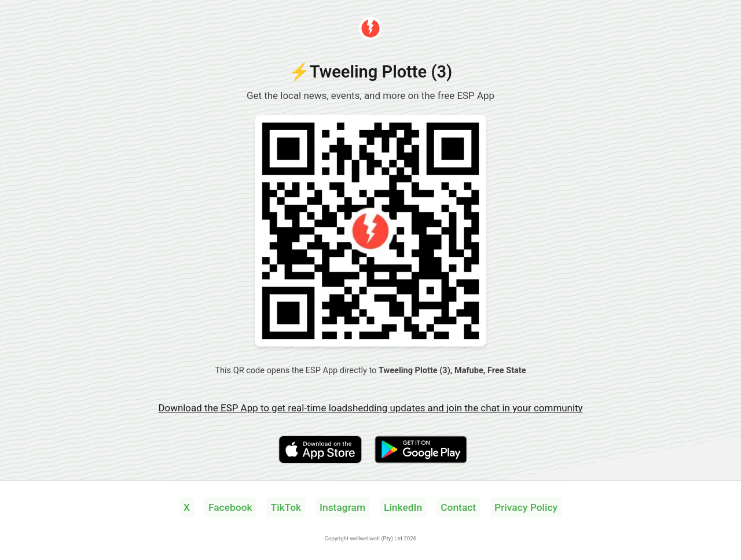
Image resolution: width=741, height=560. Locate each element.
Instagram (342, 507)
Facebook (230, 507)
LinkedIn (403, 507)
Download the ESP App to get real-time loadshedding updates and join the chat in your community (370, 408)
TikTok (286, 507)
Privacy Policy (526, 507)
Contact (458, 507)
